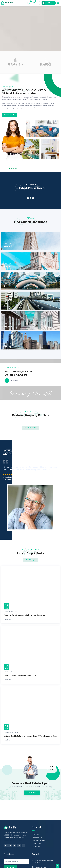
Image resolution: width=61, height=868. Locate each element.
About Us (36, 834)
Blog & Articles (38, 837)
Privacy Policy (37, 843)
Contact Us (37, 846)
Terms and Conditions (40, 840)
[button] (9, 115)
